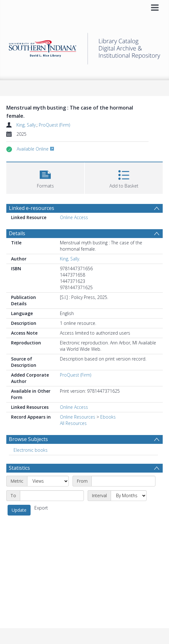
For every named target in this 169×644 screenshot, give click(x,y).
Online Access (74, 217)
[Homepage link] (85, 47)
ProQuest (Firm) (54, 125)
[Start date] (123, 481)
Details (17, 233)
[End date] (52, 496)
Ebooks (108, 417)
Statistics (19, 468)
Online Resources (78, 417)
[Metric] (48, 481)
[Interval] (129, 496)
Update (19, 510)
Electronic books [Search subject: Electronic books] (31, 450)
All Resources (73, 423)
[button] (45, 177)
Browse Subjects (28, 439)
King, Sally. (26, 125)
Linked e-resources (32, 208)
